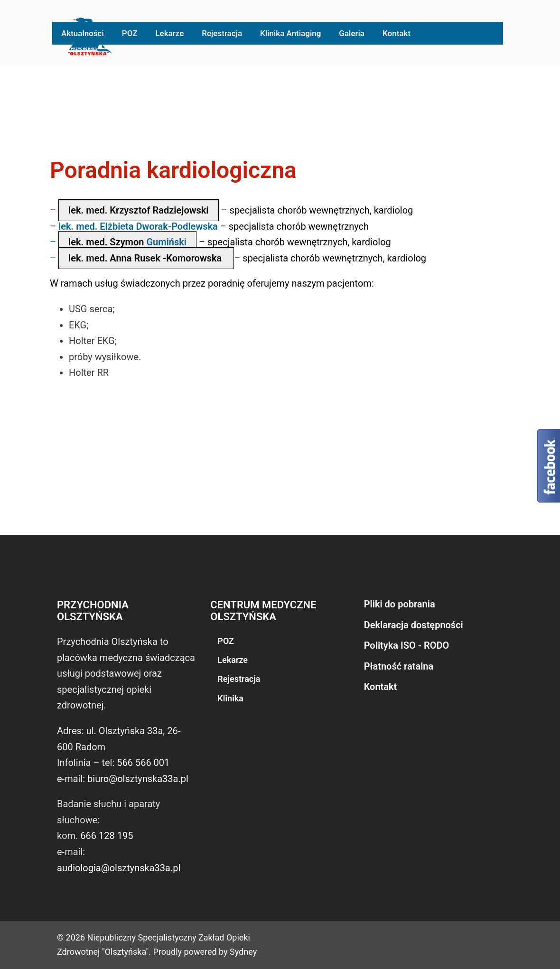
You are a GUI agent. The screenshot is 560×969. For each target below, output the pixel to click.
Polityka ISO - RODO (407, 645)
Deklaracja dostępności (414, 625)
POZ (130, 33)
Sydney (243, 952)
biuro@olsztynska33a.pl (138, 779)
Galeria (352, 33)
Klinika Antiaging (290, 33)
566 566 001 (143, 763)
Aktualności (83, 33)
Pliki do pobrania (400, 604)
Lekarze (169, 33)
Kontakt (397, 33)
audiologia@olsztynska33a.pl (119, 868)
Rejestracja (222, 33)
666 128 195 (107, 836)
